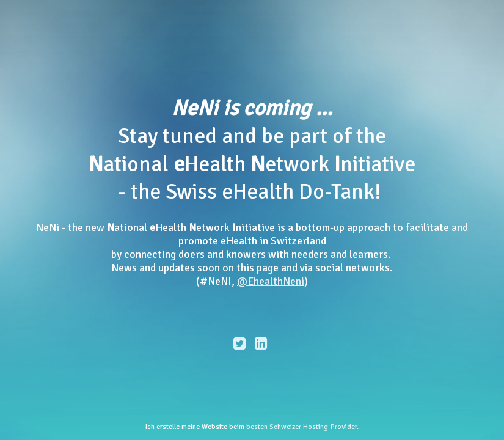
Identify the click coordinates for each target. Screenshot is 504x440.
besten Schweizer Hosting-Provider (301, 427)
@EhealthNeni (271, 281)
